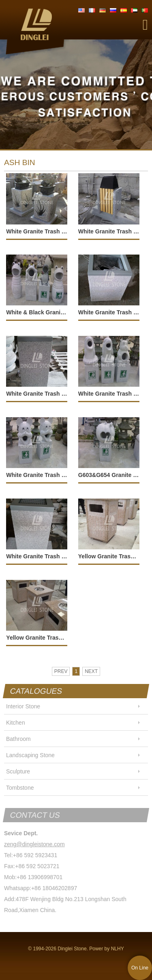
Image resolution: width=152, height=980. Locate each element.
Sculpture (18, 771)
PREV (61, 671)
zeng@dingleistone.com (34, 844)
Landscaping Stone (30, 755)
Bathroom (18, 739)
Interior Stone (23, 706)
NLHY (118, 949)
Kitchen (16, 723)
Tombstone (20, 788)
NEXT (91, 671)
